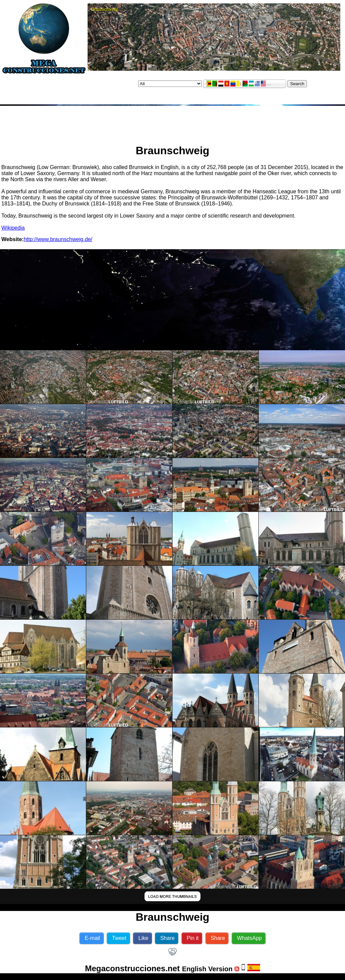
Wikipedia (13, 228)
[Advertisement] (172, 122)
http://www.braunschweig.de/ (58, 239)
